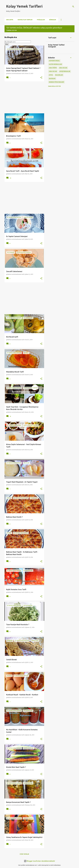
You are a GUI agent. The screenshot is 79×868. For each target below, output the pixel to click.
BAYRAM (52, 79)
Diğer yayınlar (24, 854)
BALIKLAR (59, 75)
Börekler (53, 20)
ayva (51, 75)
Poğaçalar (41, 20)
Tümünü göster (11, 30)
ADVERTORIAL (54, 61)
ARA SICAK (53, 71)
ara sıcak (63, 68)
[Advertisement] (24, 97)
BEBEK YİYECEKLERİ (56, 82)
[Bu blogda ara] (18, 42)
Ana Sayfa (10, 20)
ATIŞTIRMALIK (65, 71)
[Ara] (73, 7)
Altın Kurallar (55, 64)
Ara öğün (53, 68)
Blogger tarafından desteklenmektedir (39, 861)
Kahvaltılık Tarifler (25, 20)
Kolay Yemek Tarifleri (24, 6)
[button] (41, 78)
